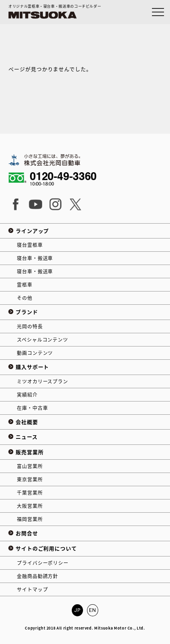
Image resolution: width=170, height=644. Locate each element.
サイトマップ (32, 589)
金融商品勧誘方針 (37, 576)
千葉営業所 (30, 493)
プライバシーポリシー (42, 563)
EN (93, 610)
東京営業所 (30, 479)
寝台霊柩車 (30, 245)
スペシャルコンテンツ (42, 340)
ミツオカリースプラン (42, 381)
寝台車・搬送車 (35, 258)
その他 (25, 298)
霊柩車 (25, 285)
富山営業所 (30, 466)
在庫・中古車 (32, 408)
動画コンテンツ (35, 353)
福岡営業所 (30, 519)
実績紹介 (27, 395)
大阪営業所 (30, 506)
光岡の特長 (30, 326)
